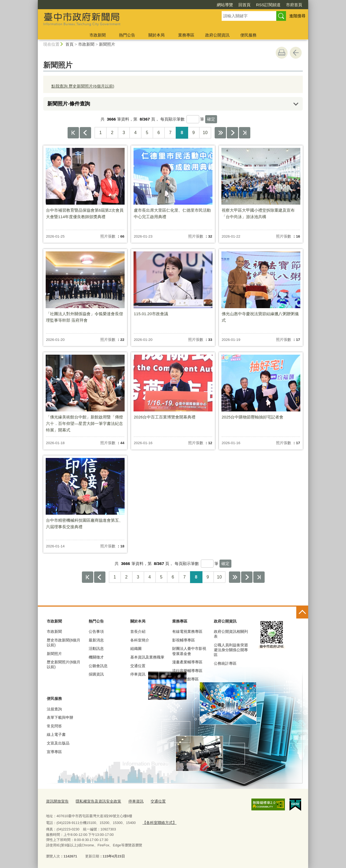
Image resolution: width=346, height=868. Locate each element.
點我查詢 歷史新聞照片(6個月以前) (83, 86)
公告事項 (96, 631)
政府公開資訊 (217, 35)
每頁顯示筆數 (172, 119)
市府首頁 (294, 5)
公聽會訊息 (98, 666)
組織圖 (136, 648)
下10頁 (220, 133)
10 (205, 133)
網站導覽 (225, 5)
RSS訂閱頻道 (268, 5)
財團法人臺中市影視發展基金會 (189, 651)
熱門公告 (127, 35)
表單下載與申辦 (60, 717)
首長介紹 (138, 631)
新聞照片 (107, 44)
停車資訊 (138, 674)
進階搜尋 (297, 16)
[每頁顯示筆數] (193, 119)
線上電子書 (56, 734)
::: (36, 2)
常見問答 (54, 726)
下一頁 (232, 133)
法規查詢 (54, 709)
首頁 (69, 44)
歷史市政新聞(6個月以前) (64, 643)
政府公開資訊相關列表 (231, 634)
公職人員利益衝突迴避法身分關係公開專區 (231, 650)
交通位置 (138, 666)
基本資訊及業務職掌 (147, 657)
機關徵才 (96, 657)
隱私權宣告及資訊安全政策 (95, 801)
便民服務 (248, 35)
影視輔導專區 (184, 640)
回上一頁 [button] (296, 53)
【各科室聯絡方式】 (158, 821)
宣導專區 (54, 752)
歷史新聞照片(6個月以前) (64, 664)
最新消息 (96, 640)
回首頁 (244, 5)
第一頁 (73, 133)
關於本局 (157, 35)
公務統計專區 (225, 663)
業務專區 (186, 35)
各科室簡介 (140, 640)
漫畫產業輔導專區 (187, 662)
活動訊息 (96, 648)
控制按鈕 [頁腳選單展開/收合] (302, 613)
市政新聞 (98, 35)
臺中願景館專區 (185, 679)
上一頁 (85, 133)
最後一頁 (245, 133)
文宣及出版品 (58, 743)
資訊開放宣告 (56, 801)
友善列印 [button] (282, 53)
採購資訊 (96, 674)
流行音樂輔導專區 (187, 671)
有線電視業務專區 (187, 631)
